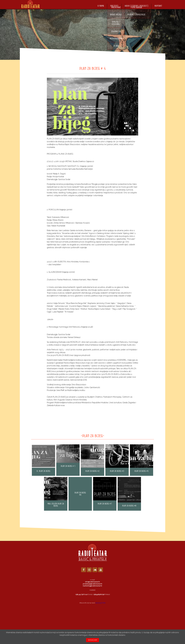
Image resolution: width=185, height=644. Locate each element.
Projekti (114, 6)
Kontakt (158, 6)
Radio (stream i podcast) (136, 6)
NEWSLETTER (100, 603)
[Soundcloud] (95, 570)
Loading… (92, 615)
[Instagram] (89, 570)
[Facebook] (84, 570)
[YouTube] (101, 570)
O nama (101, 6)
